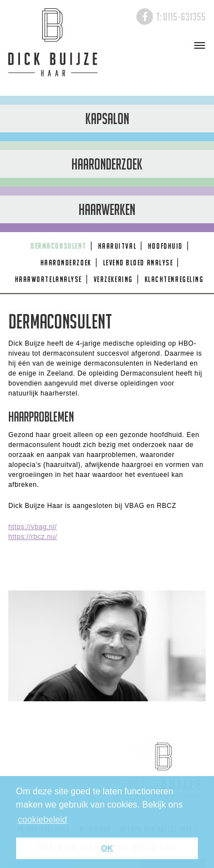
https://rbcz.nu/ (33, 537)
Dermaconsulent (58, 246)
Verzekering (113, 279)
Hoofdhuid (165, 246)
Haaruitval (117, 246)
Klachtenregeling (174, 279)
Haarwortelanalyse (49, 279)
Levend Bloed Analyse (138, 263)
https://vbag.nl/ (33, 527)
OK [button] (107, 848)
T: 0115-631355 (181, 17)
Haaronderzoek (66, 263)
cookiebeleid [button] (42, 820)
